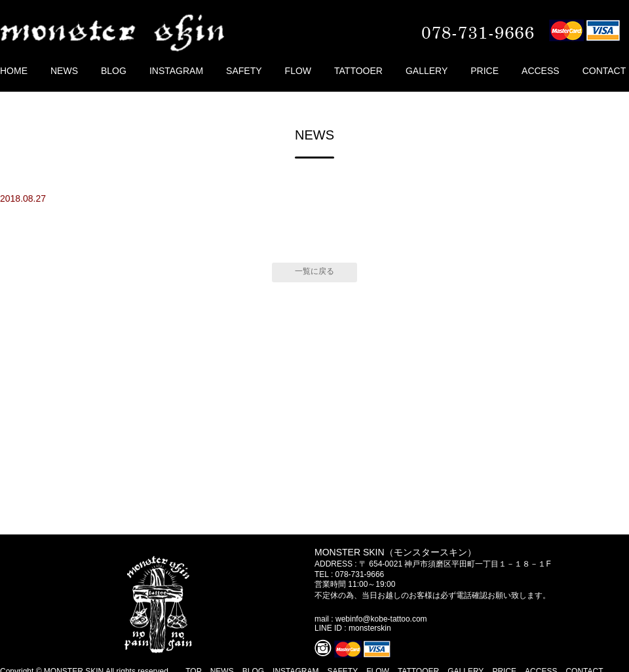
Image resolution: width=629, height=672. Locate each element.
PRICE (485, 71)
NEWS (64, 71)
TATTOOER (358, 71)
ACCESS (541, 71)
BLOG (114, 71)
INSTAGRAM (176, 71)
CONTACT (604, 71)
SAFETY (244, 71)
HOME (14, 71)
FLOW (298, 71)
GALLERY (427, 71)
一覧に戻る (314, 271)
